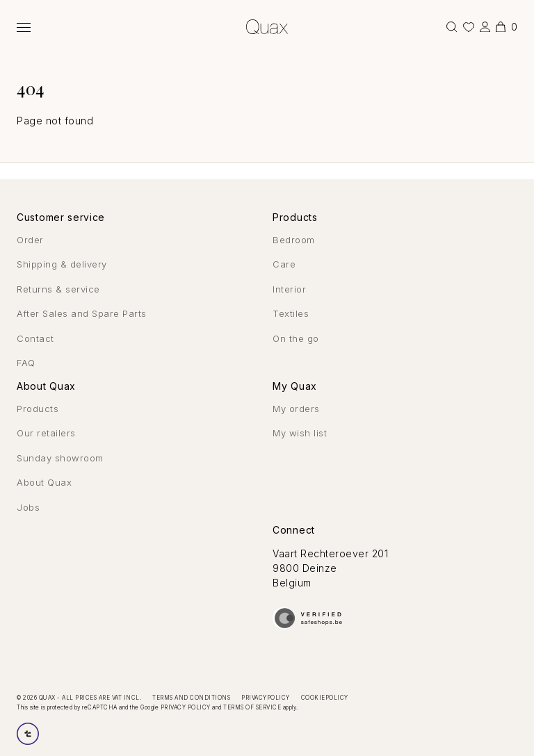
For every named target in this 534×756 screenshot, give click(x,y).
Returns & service (58, 289)
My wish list (300, 433)
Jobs (28, 507)
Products (38, 409)
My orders (296, 409)
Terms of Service (252, 707)
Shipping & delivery (62, 264)
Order (30, 240)
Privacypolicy (266, 698)
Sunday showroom (60, 458)
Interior (289, 289)
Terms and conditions (191, 698)
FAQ (26, 363)
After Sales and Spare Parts (82, 313)
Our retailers (46, 433)
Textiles (291, 313)
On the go (296, 338)
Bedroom (294, 240)
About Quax (44, 482)
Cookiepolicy (325, 698)
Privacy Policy (186, 707)
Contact (35, 338)
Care (284, 264)
